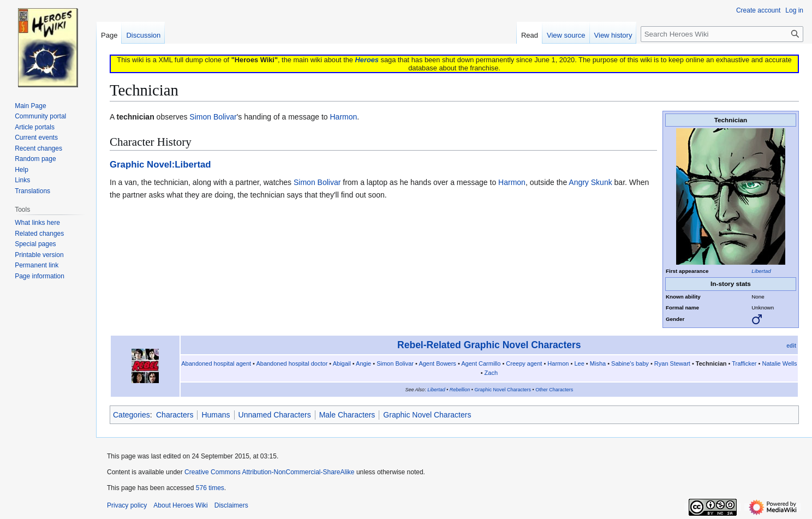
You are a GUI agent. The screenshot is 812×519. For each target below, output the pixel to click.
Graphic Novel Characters (503, 390)
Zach (491, 373)
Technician (711, 363)
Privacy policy (127, 505)
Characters (175, 415)
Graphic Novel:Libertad (160, 165)
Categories (132, 415)
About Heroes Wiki (180, 505)
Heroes (367, 60)
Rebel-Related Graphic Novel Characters (489, 345)
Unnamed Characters (275, 415)
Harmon (343, 117)
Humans (216, 415)
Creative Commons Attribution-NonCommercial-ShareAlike (269, 472)
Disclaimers (231, 505)
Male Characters (347, 415)
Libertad (761, 271)
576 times (210, 488)
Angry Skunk (590, 182)
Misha (598, 363)
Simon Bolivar (213, 117)
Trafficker (744, 363)
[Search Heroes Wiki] (722, 34)
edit (791, 346)
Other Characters (554, 390)
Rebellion (460, 390)
